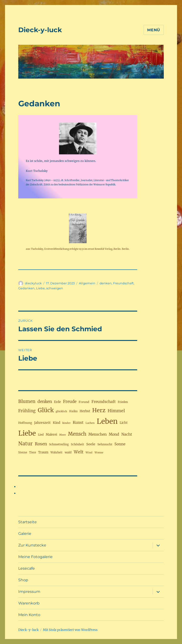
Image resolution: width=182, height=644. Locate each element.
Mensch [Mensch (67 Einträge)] (77, 434)
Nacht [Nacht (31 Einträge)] (127, 434)
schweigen (55, 288)
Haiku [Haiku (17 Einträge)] (73, 411)
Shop (23, 580)
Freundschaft (123, 283)
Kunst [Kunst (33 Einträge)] (78, 423)
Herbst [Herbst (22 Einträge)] (85, 411)
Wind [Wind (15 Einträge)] (89, 453)
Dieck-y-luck (40, 30)
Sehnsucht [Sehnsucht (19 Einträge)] (105, 444)
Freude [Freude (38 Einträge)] (70, 402)
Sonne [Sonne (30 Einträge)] (120, 444)
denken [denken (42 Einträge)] (45, 402)
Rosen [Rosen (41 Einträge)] (41, 444)
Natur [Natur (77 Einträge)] (25, 444)
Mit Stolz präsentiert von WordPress (70, 630)
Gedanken (26, 288)
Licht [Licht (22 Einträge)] (124, 423)
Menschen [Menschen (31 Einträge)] (98, 434)
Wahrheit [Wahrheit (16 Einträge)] (57, 452)
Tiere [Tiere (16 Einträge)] (33, 452)
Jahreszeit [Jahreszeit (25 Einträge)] (42, 423)
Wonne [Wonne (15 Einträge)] (99, 453)
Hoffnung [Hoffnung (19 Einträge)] (25, 423)
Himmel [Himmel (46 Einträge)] (116, 411)
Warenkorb (29, 603)
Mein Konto (29, 615)
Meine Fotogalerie (35, 557)
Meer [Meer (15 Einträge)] (63, 435)
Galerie (25, 534)
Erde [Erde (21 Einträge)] (57, 402)
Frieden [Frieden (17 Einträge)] (123, 402)
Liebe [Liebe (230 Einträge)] (27, 433)
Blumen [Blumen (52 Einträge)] (27, 401)
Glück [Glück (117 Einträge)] (46, 410)
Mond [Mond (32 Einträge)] (114, 434)
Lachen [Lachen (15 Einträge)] (90, 423)
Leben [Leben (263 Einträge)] (107, 421)
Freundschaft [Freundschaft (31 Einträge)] (104, 402)
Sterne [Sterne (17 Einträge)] (23, 452)
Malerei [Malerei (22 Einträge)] (51, 435)
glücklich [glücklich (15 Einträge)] (61, 411)
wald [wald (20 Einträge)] (68, 452)
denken (106, 283)
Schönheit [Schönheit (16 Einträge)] (77, 444)
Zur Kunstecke (32, 545)
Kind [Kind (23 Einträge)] (57, 423)
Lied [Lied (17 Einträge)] (41, 435)
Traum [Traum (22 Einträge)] (43, 452)
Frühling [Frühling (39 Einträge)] (27, 411)
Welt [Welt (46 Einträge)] (79, 452)
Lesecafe (27, 568)
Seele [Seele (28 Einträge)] (91, 444)
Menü (154, 30)
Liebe (40, 288)
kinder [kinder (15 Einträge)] (66, 423)
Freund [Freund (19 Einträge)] (84, 402)
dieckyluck (33, 283)
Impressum (29, 592)
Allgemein (87, 283)
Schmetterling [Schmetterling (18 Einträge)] (59, 444)
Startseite (27, 522)
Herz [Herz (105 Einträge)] (99, 410)
